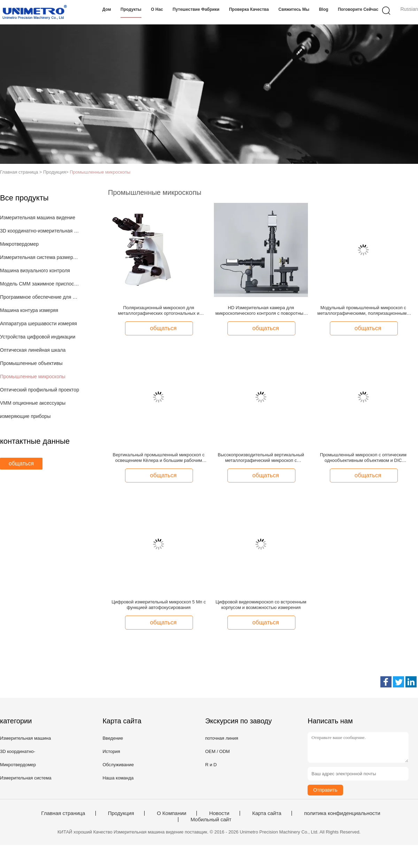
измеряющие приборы (25, 416)
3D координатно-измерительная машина (40, 231)
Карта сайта (267, 813)
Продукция (121, 813)
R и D (211, 765)
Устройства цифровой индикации (38, 337)
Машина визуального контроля (35, 271)
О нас (157, 9)
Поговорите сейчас (358, 9)
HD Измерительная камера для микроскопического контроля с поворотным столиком (261, 311)
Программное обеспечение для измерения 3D (40, 297)
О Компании (172, 813)
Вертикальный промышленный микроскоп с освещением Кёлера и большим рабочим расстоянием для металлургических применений (159, 458)
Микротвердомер (19, 244)
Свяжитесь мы (294, 9)
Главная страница (63, 813)
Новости (219, 813)
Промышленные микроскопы (100, 172)
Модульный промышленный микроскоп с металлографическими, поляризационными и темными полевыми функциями (363, 311)
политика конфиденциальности (342, 813)
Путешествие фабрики (196, 9)
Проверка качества (249, 9)
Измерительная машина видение (38, 218)
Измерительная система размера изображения (40, 257)
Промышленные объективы (31, 363)
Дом (107, 9)
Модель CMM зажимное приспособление (40, 284)
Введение (113, 738)
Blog (324, 9)
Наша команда (118, 778)
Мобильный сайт (211, 820)
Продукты (131, 9)
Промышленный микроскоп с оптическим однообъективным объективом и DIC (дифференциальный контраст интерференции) (363, 458)
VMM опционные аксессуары (33, 403)
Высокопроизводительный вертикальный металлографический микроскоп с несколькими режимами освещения (261, 458)
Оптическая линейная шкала (33, 350)
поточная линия (222, 738)
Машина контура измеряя (29, 310)
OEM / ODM (218, 751)
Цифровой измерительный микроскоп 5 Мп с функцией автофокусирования (159, 605)
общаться (21, 463)
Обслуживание (118, 765)
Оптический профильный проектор (40, 390)
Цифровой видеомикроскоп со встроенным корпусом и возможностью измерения (261, 605)
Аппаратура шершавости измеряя (38, 323)
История (111, 751)
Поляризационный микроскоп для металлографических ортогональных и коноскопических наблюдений (159, 311)
